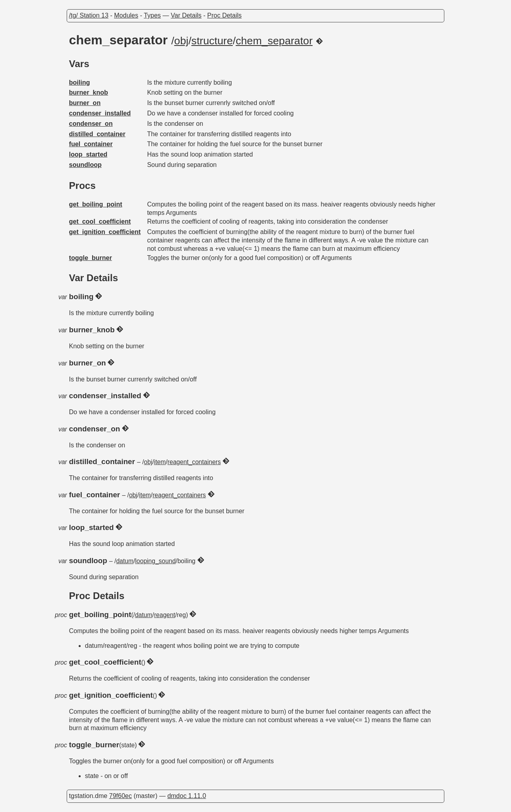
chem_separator (274, 41)
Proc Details (224, 15)
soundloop (85, 165)
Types (152, 15)
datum (125, 561)
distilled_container (97, 134)
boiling (79, 82)
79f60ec (120, 796)
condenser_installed (100, 113)
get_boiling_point (96, 204)
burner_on (85, 103)
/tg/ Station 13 (89, 15)
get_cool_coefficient (100, 221)
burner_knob (89, 92)
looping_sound (155, 561)
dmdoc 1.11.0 (187, 796)
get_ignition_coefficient (105, 232)
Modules (126, 15)
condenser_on (91, 124)
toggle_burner (91, 258)
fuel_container (91, 144)
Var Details (186, 15)
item (160, 462)
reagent (165, 615)
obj (181, 41)
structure (212, 41)
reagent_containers (194, 462)
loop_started (88, 154)
